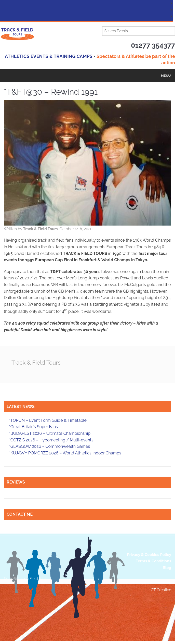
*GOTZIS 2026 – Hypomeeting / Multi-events (51, 440)
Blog (167, 568)
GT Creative (161, 590)
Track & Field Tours (37, 362)
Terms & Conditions (153, 561)
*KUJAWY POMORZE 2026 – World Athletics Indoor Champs (65, 453)
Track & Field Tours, (41, 229)
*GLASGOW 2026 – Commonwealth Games (50, 446)
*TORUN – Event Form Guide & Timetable (48, 420)
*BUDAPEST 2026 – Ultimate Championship (50, 433)
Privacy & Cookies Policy (149, 554)
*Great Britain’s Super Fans (33, 427)
